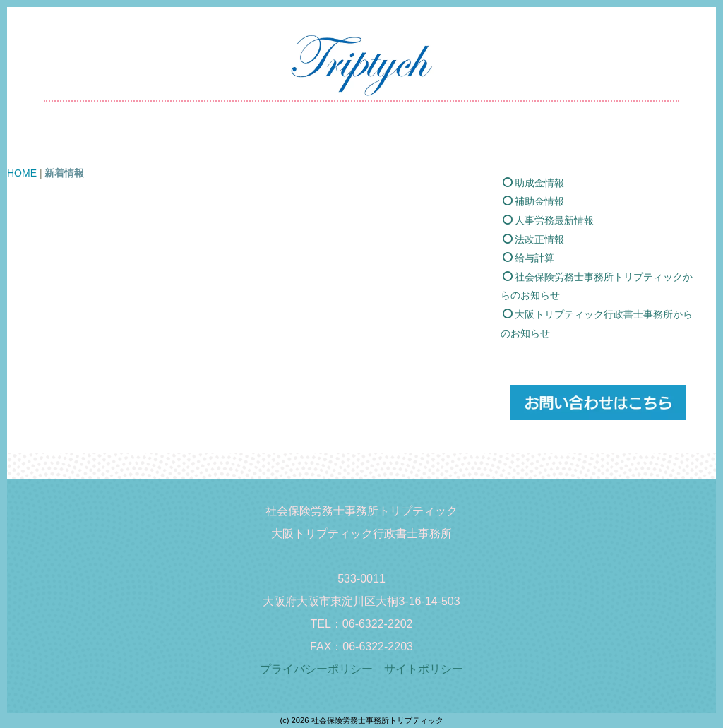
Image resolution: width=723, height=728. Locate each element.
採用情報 (488, 141)
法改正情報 (533, 258)
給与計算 (528, 277)
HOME (140, 141)
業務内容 (276, 141)
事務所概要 (412, 141)
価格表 (342, 141)
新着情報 (205, 141)
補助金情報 (533, 220)
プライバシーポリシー (322, 669)
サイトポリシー (424, 669)
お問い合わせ (568, 141)
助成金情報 (533, 201)
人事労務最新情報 (548, 239)
